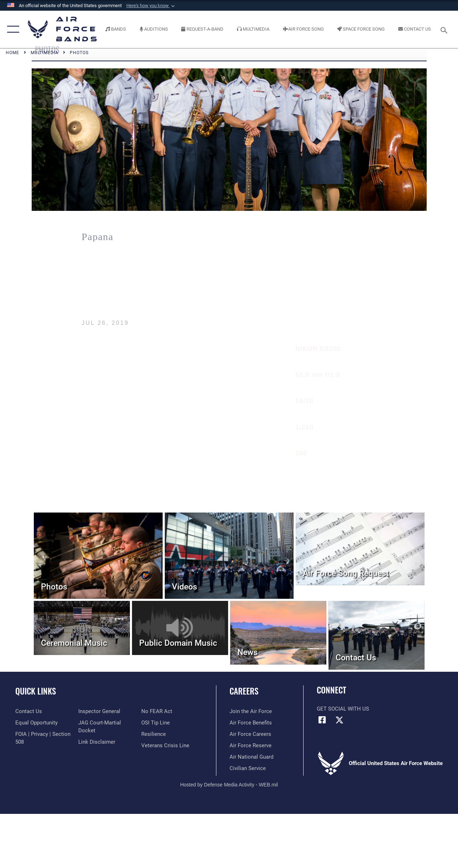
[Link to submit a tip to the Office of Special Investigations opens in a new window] (156, 723)
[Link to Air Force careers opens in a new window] (250, 734)
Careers (244, 691)
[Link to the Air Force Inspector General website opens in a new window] (99, 711)
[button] (151, 6)
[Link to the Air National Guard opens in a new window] (251, 757)
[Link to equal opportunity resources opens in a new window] (36, 723)
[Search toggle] (445, 29)
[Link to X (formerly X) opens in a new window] (339, 720)
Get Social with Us (343, 709)
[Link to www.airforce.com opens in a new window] (251, 711)
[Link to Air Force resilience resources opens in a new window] (154, 734)
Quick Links (36, 691)
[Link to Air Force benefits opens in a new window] (251, 723)
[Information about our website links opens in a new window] (97, 742)
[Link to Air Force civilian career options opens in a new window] (248, 768)
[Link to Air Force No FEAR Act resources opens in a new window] (157, 711)
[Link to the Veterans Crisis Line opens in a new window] (165, 745)
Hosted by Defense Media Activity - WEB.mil (229, 785)
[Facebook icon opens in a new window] (322, 720)
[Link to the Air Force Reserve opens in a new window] (251, 745)
